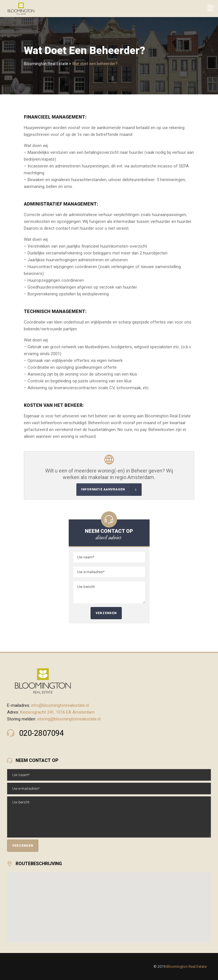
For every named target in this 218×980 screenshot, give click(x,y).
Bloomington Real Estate (46, 64)
